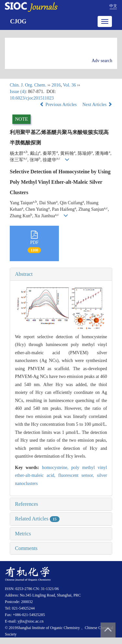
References (27, 504)
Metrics (23, 534)
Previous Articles (59, 105)
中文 (113, 6)
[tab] (61, 274)
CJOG (18, 21)
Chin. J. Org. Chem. (28, 85)
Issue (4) (18, 92)
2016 (56, 85)
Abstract (24, 274)
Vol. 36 (69, 85)
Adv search (102, 61)
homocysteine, (57, 468)
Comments (26, 548)
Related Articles (37, 519)
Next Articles (97, 105)
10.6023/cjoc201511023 (32, 98)
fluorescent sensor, (78, 475)
